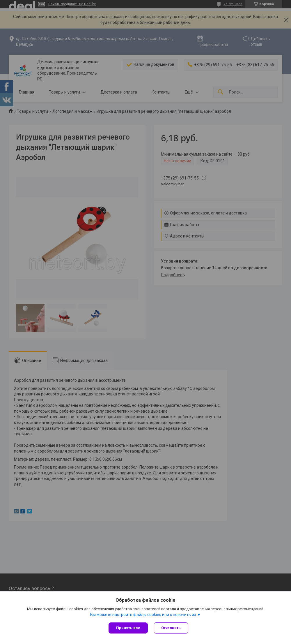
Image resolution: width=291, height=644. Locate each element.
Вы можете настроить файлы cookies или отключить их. (144, 615)
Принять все (128, 628)
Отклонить (171, 628)
